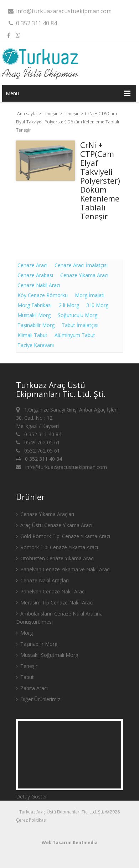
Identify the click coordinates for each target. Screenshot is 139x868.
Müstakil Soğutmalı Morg (47, 655)
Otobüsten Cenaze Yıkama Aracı (55, 558)
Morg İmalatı (90, 295)
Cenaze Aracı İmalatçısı (81, 265)
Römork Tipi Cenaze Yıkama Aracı (57, 547)
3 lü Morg (97, 305)
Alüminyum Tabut (75, 335)
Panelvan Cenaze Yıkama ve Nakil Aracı (63, 569)
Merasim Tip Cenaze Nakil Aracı (55, 603)
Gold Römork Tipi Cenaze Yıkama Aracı (63, 536)
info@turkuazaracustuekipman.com (59, 11)
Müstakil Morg (34, 315)
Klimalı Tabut (32, 335)
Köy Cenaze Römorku (43, 295)
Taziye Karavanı (36, 345)
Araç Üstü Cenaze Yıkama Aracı (54, 525)
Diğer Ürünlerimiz (38, 699)
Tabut (25, 677)
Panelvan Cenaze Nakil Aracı (51, 591)
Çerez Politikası (31, 820)
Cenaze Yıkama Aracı (84, 275)
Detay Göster (32, 796)
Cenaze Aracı (32, 265)
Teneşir (51, 114)
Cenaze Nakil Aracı (39, 285)
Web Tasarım (57, 843)
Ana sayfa (27, 114)
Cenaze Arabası (35, 275)
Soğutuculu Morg (78, 315)
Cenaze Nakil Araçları (42, 580)
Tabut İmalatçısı (80, 325)
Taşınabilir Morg (36, 325)
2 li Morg (69, 305)
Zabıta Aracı (32, 688)
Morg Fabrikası (35, 305)
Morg (24, 633)
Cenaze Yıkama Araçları (45, 514)
